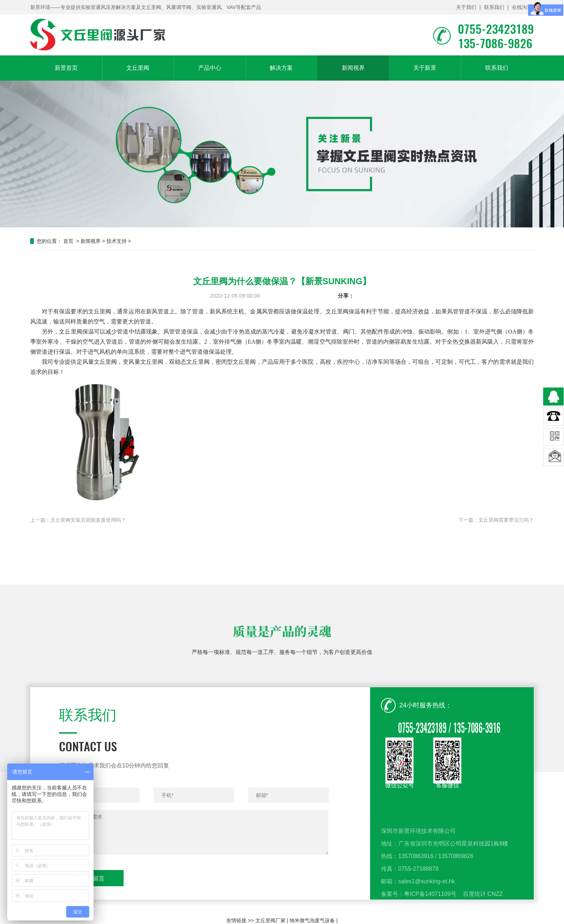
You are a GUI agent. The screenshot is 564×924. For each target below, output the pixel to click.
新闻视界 (353, 68)
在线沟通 (522, 7)
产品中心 (210, 68)
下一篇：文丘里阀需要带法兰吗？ (496, 520)
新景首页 (66, 68)
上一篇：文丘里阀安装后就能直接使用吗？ (78, 520)
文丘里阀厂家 (270, 920)
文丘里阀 (138, 68)
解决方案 (281, 68)
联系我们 (494, 7)
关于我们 (466, 7)
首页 (68, 241)
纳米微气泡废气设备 (312, 920)
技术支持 (117, 241)
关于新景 (425, 68)
